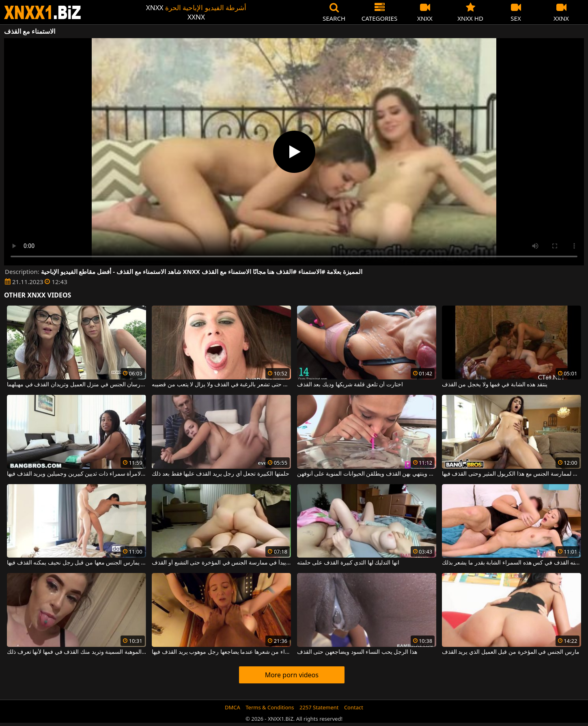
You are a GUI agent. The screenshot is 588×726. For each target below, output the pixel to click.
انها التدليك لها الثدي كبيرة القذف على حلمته (348, 563)
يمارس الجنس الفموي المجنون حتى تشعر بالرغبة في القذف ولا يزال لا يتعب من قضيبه (221, 385)
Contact (354, 707)
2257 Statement (319, 707)
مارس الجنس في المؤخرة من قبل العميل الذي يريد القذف (511, 652)
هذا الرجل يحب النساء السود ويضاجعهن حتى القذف (357, 652)
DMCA (233, 707)
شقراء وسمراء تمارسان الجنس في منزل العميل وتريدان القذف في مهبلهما (76, 385)
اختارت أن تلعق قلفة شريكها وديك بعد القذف (350, 385)
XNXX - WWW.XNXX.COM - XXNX (43, 12)
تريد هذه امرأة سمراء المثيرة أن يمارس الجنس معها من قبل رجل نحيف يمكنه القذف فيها (76, 563)
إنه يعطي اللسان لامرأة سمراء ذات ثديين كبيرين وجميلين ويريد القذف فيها (76, 474)
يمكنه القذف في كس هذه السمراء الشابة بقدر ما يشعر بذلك (512, 563)
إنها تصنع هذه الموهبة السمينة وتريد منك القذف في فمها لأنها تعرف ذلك (76, 652)
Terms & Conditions (270, 707)
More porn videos (292, 675)
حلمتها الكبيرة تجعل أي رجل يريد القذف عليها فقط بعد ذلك (220, 474)
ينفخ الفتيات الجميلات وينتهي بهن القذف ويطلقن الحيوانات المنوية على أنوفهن (367, 474)
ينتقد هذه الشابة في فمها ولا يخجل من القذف (495, 385)
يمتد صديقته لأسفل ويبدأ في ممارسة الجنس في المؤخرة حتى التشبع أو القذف (221, 563)
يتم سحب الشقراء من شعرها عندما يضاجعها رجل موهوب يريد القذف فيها (221, 652)
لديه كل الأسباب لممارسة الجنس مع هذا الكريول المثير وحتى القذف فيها (512, 474)
